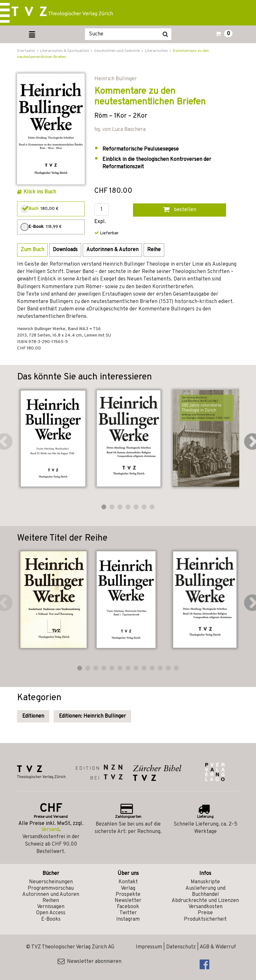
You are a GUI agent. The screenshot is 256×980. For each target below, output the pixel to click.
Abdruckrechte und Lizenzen (205, 901)
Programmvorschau (51, 888)
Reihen (51, 901)
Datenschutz (181, 947)
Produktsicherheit (205, 919)
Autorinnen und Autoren (51, 895)
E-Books (51, 919)
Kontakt (128, 882)
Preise (205, 913)
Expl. (100, 222)
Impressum (149, 947)
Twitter (128, 913)
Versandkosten (205, 907)
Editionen (33, 716)
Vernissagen (51, 907)
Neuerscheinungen (51, 882)
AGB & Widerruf (218, 947)
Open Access (51, 913)
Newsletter (128, 901)
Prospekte (128, 895)
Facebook (128, 907)
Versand (50, 830)
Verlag (128, 888)
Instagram (128, 919)
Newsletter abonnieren (90, 962)
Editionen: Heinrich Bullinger (92, 716)
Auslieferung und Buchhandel (205, 892)
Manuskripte (205, 882)
